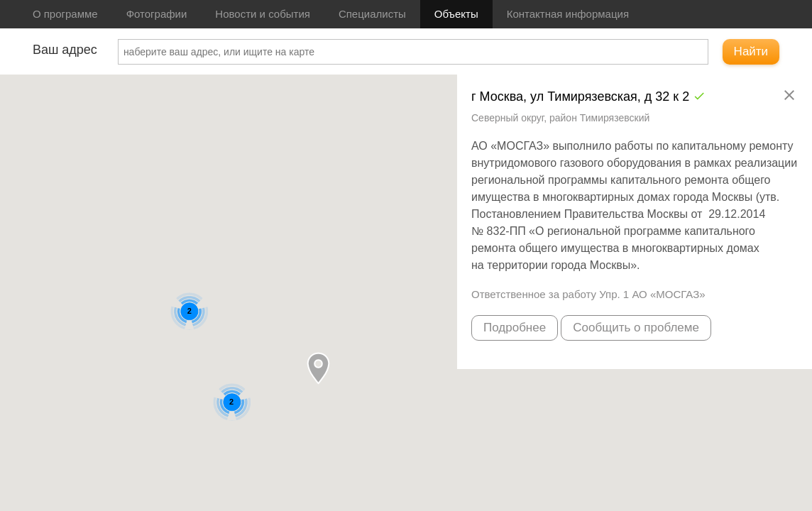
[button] (318, 368)
